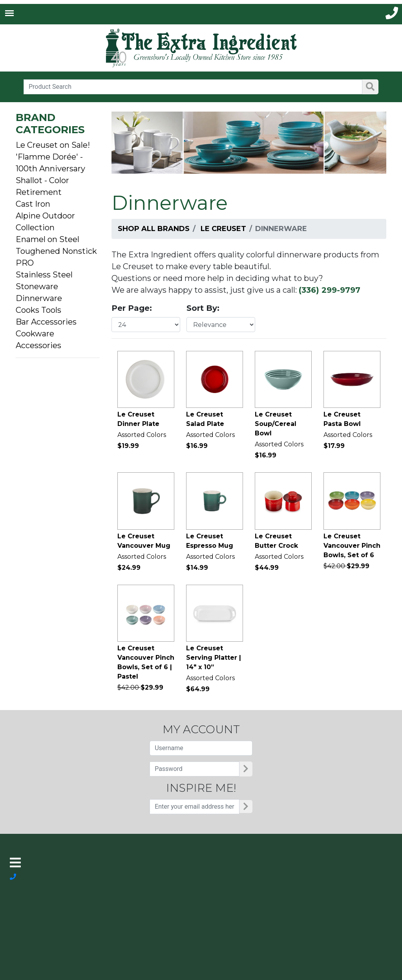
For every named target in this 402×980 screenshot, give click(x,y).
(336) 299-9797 (330, 290)
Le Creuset (223, 229)
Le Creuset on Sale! (53, 145)
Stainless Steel (44, 275)
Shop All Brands (154, 229)
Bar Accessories (46, 322)
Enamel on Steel (48, 239)
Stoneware (37, 286)
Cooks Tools (38, 310)
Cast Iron (33, 204)
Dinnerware (39, 298)
